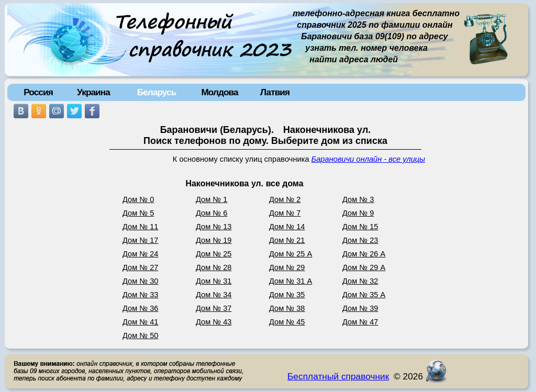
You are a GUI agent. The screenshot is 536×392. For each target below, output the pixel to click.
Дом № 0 (138, 199)
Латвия (275, 92)
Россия (38, 92)
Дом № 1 (211, 199)
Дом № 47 (360, 322)
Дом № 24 (141, 254)
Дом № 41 (141, 322)
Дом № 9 (358, 213)
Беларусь (157, 92)
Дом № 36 (141, 308)
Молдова (219, 92)
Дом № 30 (141, 281)
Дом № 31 (214, 281)
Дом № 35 (287, 295)
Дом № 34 (214, 295)
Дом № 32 (360, 281)
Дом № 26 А (364, 254)
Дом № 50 (141, 335)
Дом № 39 (360, 308)
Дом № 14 (287, 227)
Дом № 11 (141, 227)
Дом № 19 (214, 240)
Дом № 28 (214, 267)
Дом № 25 (214, 254)
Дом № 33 (141, 295)
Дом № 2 (285, 199)
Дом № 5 (138, 213)
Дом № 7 (285, 213)
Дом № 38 (287, 308)
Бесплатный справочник (338, 376)
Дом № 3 (358, 199)
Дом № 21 (287, 240)
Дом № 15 (360, 227)
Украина (93, 92)
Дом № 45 (287, 322)
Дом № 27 (141, 267)
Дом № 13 (214, 227)
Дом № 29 (287, 267)
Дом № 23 (360, 240)
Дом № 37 (214, 308)
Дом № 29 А (364, 267)
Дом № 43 (214, 322)
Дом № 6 (211, 213)
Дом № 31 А (291, 281)
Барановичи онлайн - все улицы (368, 159)
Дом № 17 (141, 240)
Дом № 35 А (364, 295)
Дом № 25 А (291, 254)
